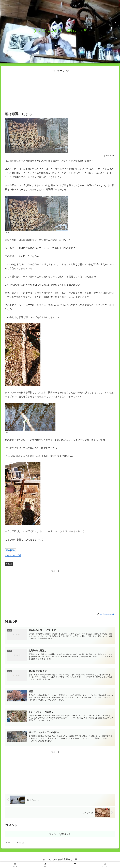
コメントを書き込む (60, 835)
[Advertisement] (60, 90)
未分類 (9, 564)
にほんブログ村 (13, 556)
